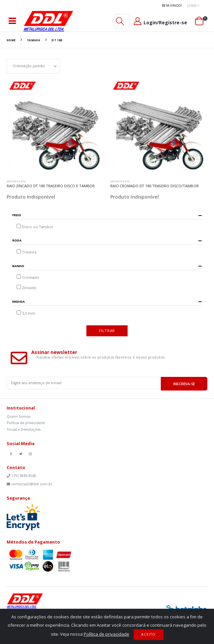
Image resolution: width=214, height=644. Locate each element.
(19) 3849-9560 (21, 476)
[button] (120, 21)
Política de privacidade (26, 423)
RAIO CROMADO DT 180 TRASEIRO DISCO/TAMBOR (154, 186)
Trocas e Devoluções (24, 429)
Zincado (29, 288)
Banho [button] (18, 266)
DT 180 (57, 40)
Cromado (31, 277)
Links (192, 5)
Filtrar (107, 330)
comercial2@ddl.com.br (29, 484)
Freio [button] (17, 215)
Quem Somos (18, 416)
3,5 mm (29, 313)
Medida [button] (19, 302)
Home (11, 40)
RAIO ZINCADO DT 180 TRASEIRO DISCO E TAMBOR (51, 186)
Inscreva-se (184, 384)
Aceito (148, 634)
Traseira (29, 252)
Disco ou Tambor (38, 227)
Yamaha (34, 40)
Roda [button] (17, 241)
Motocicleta (16, 181)
